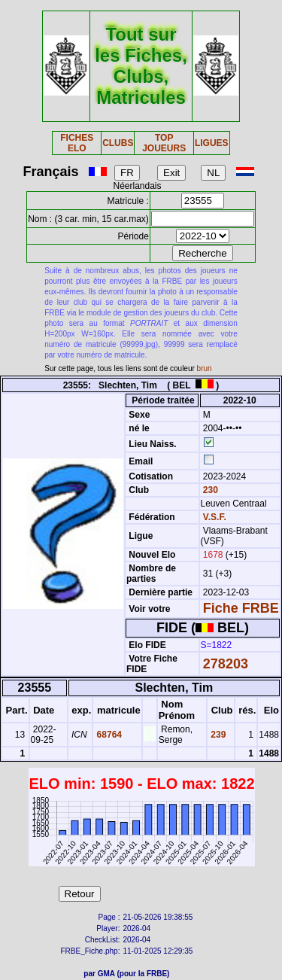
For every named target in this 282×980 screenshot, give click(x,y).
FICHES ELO (77, 143)
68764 (108, 735)
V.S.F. (215, 517)
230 (209, 490)
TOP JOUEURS (164, 143)
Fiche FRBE (241, 608)
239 (217, 735)
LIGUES (212, 143)
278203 (226, 664)
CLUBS (118, 143)
